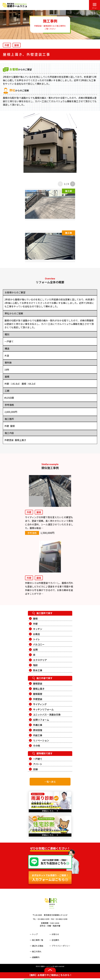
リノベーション (41, 740)
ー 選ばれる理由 (36, 946)
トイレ (36, 639)
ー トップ (34, 934)
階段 (35, 665)
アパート (38, 764)
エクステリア (40, 660)
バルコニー (39, 644)
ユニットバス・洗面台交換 (47, 715)
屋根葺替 (38, 694)
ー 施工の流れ (36, 951)
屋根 (35, 619)
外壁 (35, 624)
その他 (36, 746)
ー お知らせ (54, 934)
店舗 (35, 769)
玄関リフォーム (41, 720)
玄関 (35, 650)
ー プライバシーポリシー (60, 946)
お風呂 (36, 634)
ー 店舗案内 (35, 957)
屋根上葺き (39, 689)
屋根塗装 (38, 683)
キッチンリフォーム (43, 709)
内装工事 (38, 735)
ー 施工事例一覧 (36, 940)
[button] (73, 184)
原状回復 (38, 730)
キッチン (38, 629)
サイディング (40, 704)
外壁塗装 (38, 699)
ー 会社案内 (54, 940)
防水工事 (38, 670)
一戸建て (38, 759)
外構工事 (38, 725)
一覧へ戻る (50, 782)
